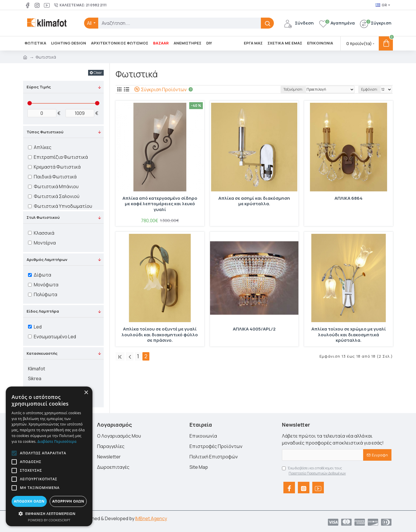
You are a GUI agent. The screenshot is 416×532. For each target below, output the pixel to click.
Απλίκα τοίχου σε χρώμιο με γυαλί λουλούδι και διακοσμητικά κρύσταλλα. (349, 335)
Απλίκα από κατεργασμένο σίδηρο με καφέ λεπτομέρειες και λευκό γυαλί (160, 204)
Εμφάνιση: (369, 89)
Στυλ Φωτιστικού (43, 217)
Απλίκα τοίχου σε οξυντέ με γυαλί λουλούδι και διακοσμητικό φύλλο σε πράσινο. (160, 335)
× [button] (86, 393)
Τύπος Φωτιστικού (45, 132)
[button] (14, 453)
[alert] (49, 456)
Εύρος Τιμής (39, 87)
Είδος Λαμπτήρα (43, 311)
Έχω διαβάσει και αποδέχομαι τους (314, 471)
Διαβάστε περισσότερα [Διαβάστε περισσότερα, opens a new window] (57, 442)
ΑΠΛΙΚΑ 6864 (349, 198)
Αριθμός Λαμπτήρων (47, 260)
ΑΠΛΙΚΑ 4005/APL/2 (254, 329)
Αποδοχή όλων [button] (29, 501)
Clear (98, 73)
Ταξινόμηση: (293, 89)
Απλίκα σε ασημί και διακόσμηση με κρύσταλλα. (254, 201)
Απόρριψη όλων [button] (68, 501)
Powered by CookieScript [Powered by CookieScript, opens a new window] (49, 520)
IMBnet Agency (151, 518)
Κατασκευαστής (42, 353)
